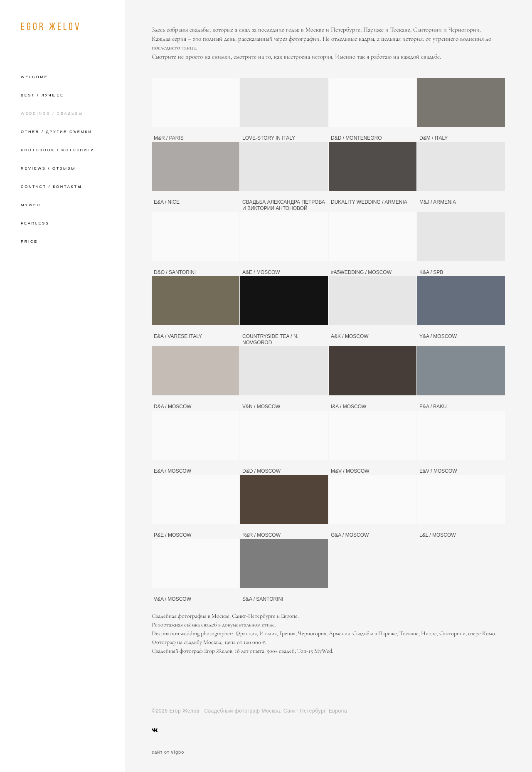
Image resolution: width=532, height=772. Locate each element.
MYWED (31, 205)
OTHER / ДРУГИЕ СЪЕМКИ (57, 132)
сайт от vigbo (168, 752)
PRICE (29, 242)
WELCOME (34, 77)
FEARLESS (35, 223)
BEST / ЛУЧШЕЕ (42, 95)
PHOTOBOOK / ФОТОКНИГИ (58, 150)
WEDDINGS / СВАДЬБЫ (52, 113)
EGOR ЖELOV (51, 26)
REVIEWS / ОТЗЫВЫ (48, 168)
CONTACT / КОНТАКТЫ (51, 187)
